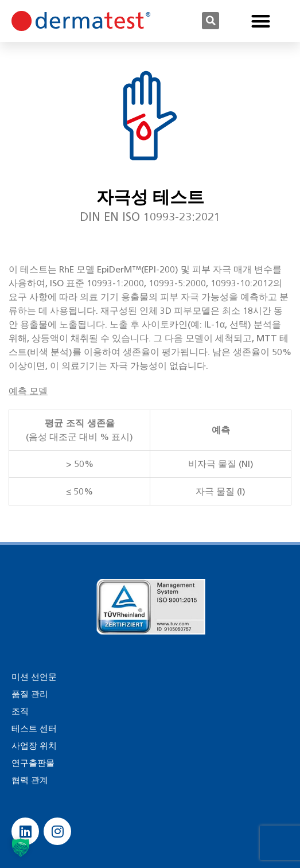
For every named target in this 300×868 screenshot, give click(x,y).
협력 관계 (30, 780)
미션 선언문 (34, 677)
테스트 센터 (34, 729)
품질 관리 (30, 694)
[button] (211, 21)
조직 (20, 711)
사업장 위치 (34, 746)
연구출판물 (33, 763)
